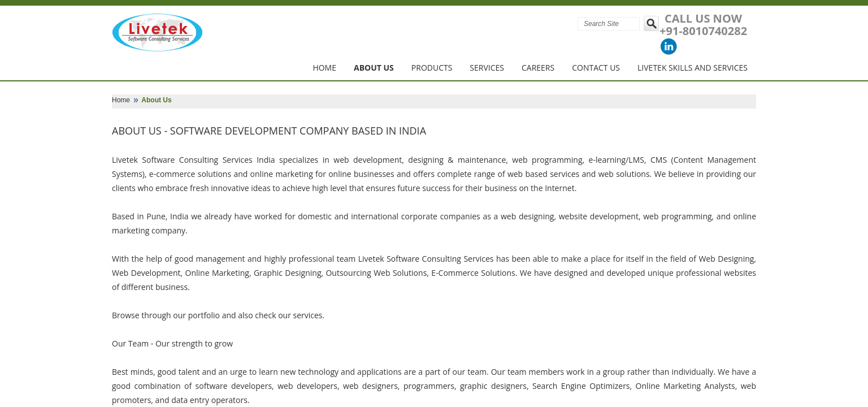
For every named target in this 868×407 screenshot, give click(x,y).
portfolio (204, 315)
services (308, 315)
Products (432, 68)
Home (324, 68)
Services (487, 68)
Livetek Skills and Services (693, 68)
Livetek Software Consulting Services (182, 160)
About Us (374, 68)
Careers (538, 68)
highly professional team (310, 259)
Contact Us (596, 68)
